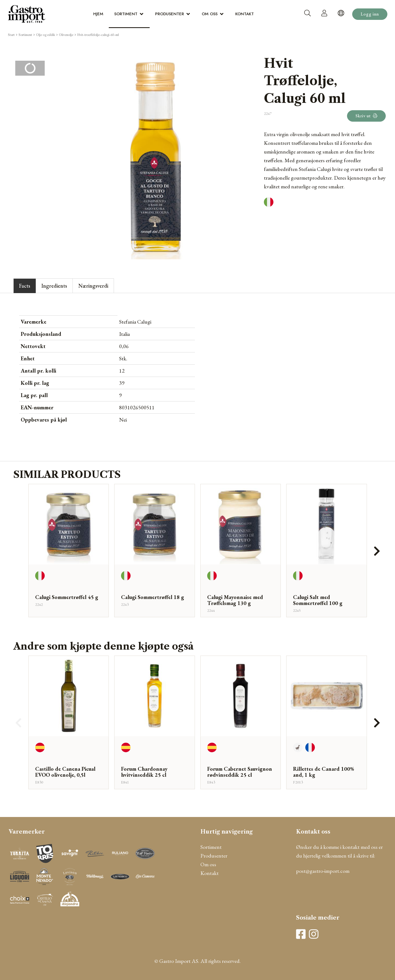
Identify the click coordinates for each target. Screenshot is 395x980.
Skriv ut (366, 116)
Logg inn (370, 14)
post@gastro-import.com (323, 871)
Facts (25, 286)
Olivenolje (66, 35)
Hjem (98, 14)
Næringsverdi (93, 286)
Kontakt (245, 14)
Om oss (210, 14)
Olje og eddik (46, 35)
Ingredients (54, 286)
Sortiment (126, 14)
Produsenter (170, 14)
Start (11, 35)
